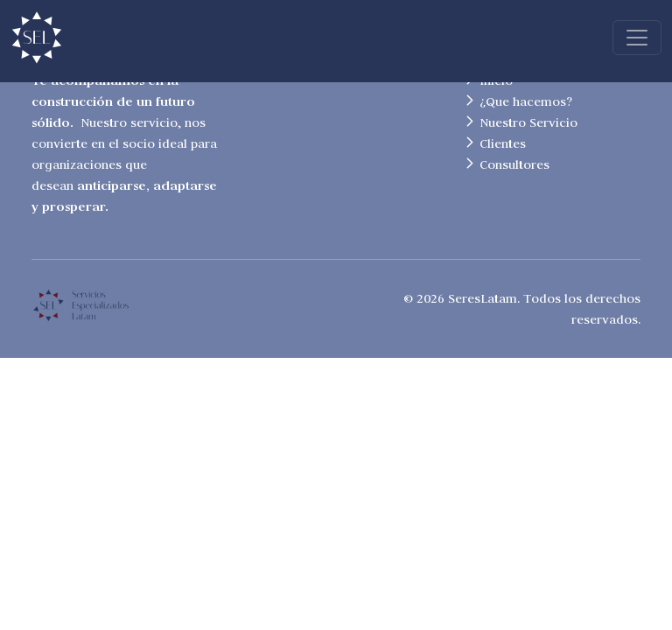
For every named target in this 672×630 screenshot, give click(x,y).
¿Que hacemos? (526, 101)
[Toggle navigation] (637, 38)
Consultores (514, 164)
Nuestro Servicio (528, 122)
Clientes (503, 143)
